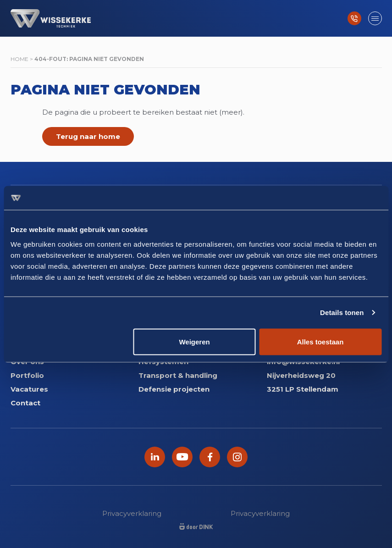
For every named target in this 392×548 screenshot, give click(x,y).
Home (19, 59)
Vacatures (29, 389)
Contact (25, 403)
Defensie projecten (174, 389)
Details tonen (342, 313)
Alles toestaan (320, 341)
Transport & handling (178, 375)
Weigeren (194, 341)
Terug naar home (88, 136)
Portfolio (27, 375)
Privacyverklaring (132, 513)
